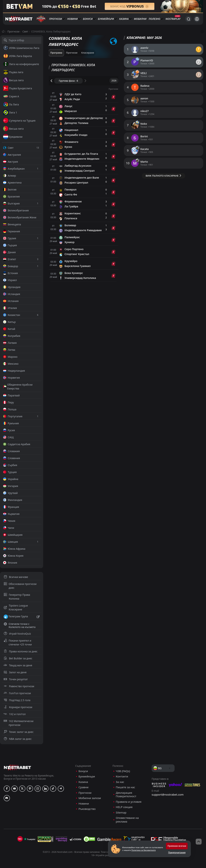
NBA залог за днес (18, 739)
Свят (25, 31)
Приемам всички (177, 846)
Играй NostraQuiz (17, 634)
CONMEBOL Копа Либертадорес (51, 31)
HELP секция (124, 807)
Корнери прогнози (18, 707)
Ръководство (87, 809)
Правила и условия (129, 802)
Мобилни (140, 19)
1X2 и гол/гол (15, 714)
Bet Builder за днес (18, 658)
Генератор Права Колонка (17, 597)
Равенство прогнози (19, 686)
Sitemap (121, 813)
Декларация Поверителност (126, 795)
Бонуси (88, 19)
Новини (72, 19)
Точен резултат (16, 679)
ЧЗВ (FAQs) (123, 771)
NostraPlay (173, 19)
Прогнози (55, 19)
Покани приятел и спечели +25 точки (18, 642)
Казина (124, 19)
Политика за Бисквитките (143, 850)
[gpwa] (45, 839)
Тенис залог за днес (19, 732)
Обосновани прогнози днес (20, 586)
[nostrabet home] (17, 767)
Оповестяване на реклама (127, 820)
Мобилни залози (90, 798)
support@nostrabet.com (168, 794)
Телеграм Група (22, 617)
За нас (120, 782)
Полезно (154, 19)
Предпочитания (177, 853)
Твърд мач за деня (18, 665)
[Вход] (197, 19)
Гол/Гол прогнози (17, 693)
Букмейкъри (106, 19)
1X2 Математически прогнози (19, 723)
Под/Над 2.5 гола (17, 700)
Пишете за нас (125, 787)
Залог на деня (15, 672)
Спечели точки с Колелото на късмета (20, 625)
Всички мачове (16, 577)
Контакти (122, 776)
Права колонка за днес (21, 651)
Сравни (83, 787)
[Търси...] (188, 19)
